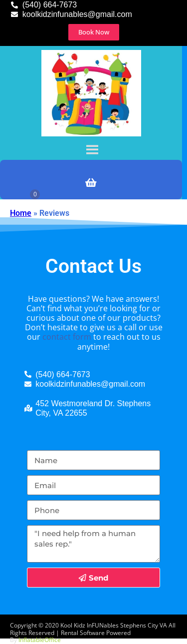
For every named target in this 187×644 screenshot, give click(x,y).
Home (21, 213)
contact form (67, 337)
